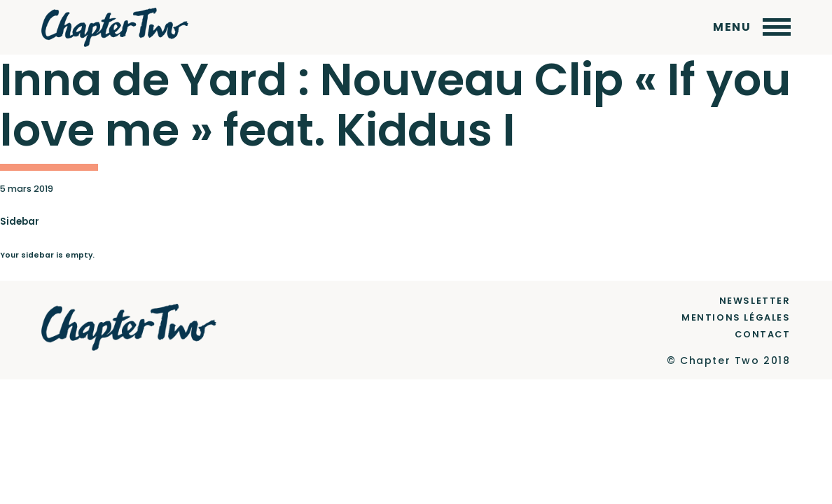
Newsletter (755, 301)
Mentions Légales (736, 317)
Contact (762, 334)
